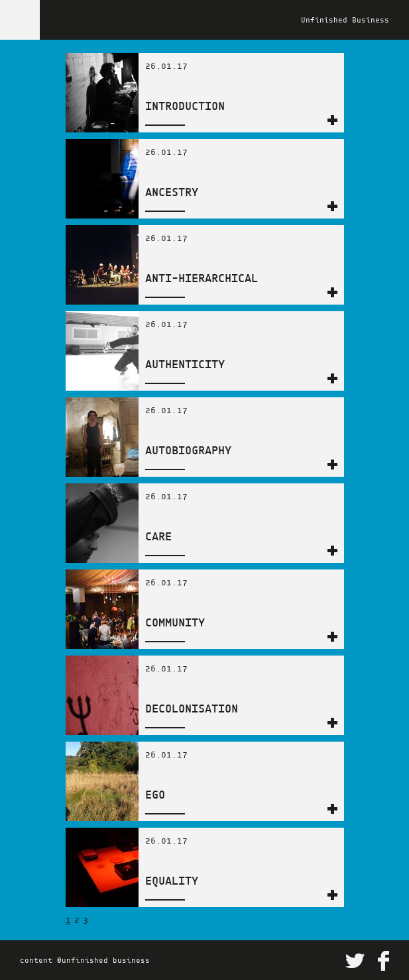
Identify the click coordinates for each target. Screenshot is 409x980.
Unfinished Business (345, 20)
